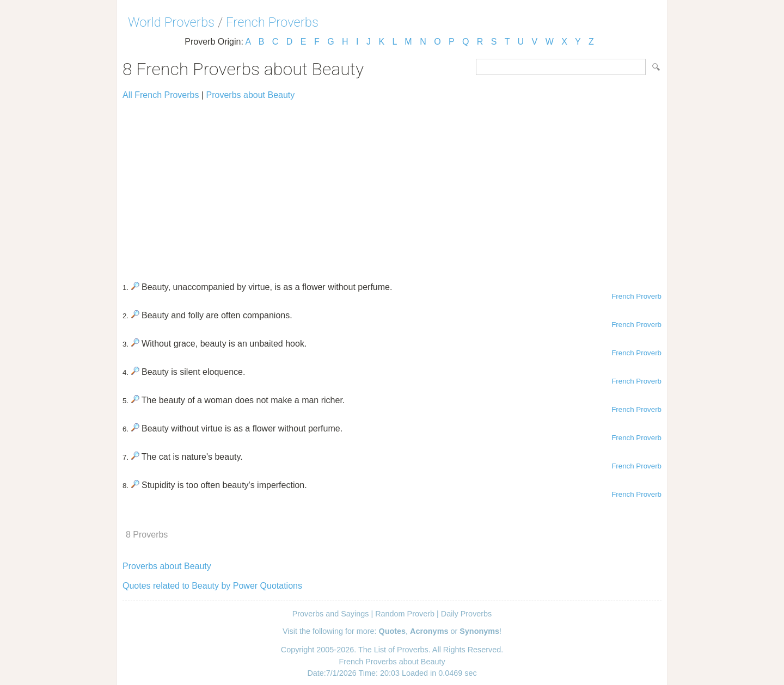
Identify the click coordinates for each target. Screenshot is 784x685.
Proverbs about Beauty (251, 95)
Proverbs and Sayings (331, 614)
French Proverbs (272, 22)
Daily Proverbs (467, 614)
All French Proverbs (161, 95)
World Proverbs (171, 22)
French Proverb (636, 296)
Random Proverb (405, 614)
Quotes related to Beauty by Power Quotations (212, 586)
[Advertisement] (392, 186)
